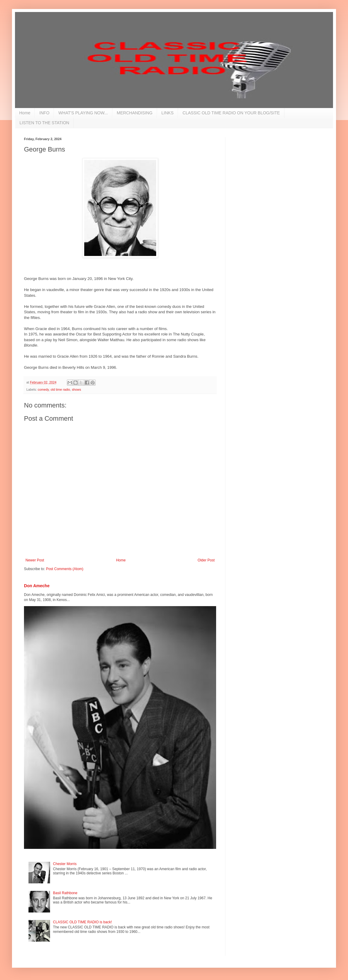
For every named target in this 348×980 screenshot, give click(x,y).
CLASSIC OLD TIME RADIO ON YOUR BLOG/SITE (231, 113)
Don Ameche (37, 586)
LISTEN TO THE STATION (44, 123)
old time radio (60, 389)
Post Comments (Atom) (65, 569)
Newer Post (35, 560)
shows (77, 389)
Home (25, 113)
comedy (43, 389)
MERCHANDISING (135, 113)
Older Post (206, 560)
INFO (44, 113)
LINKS (168, 113)
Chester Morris (65, 864)
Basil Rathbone (65, 893)
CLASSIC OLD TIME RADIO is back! (83, 922)
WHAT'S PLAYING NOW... (83, 113)
